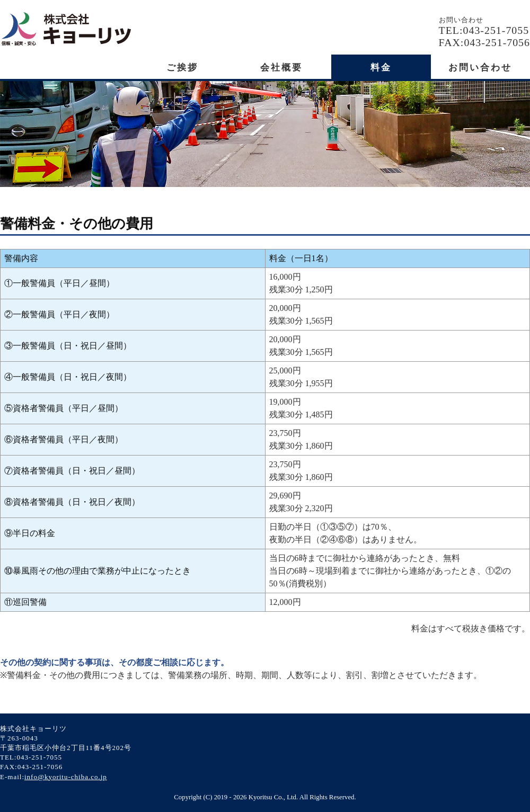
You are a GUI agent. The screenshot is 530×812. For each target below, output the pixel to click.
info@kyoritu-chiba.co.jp (66, 777)
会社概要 (281, 68)
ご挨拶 (182, 68)
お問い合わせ (480, 68)
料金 (381, 68)
